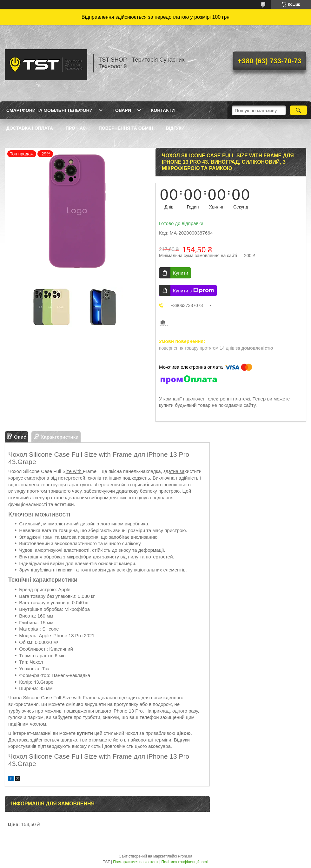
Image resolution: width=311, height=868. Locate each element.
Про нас (76, 128)
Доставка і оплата (30, 128)
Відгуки (175, 128)
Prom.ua (185, 856)
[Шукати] (298, 110)
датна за (175, 471)
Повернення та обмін (126, 128)
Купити (181, 273)
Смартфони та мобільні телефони (50, 110)
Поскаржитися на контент (136, 862)
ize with (74, 471)
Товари (122, 110)
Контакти (163, 110)
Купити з (193, 290)
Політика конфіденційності (185, 862)
